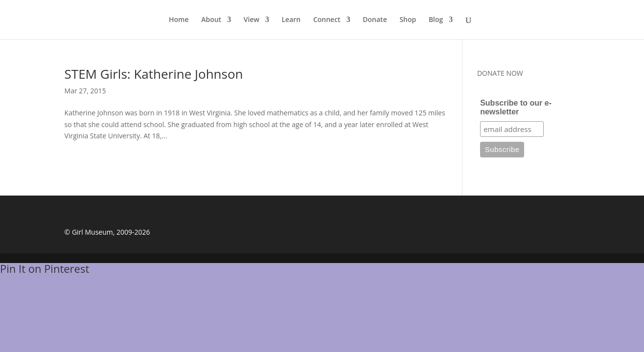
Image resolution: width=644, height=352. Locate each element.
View (252, 20)
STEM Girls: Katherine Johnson (154, 74)
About (211, 20)
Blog (436, 20)
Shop (408, 20)
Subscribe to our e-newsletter (516, 107)
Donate (375, 20)
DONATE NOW (500, 73)
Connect (327, 20)
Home (179, 20)
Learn (291, 20)
